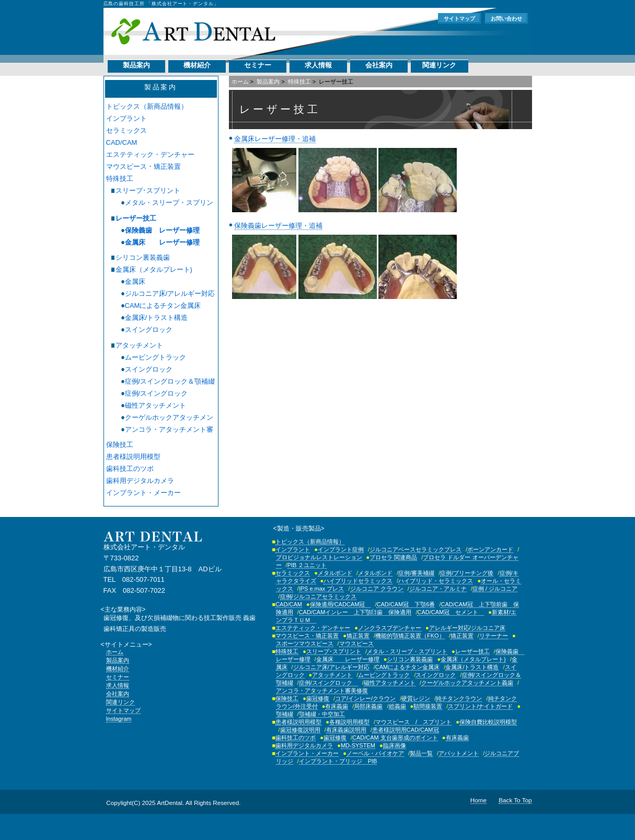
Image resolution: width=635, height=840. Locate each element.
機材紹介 (197, 65)
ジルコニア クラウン (377, 589)
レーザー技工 (136, 218)
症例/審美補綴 (416, 573)
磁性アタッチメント (155, 405)
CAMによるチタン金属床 (163, 306)
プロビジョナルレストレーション (319, 557)
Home (478, 800)
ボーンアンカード (490, 549)
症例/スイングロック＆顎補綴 (170, 381)
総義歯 (397, 706)
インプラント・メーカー (143, 493)
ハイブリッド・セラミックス (436, 581)
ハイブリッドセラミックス (358, 581)
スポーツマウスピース (305, 643)
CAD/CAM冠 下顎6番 (406, 604)
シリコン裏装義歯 (143, 257)
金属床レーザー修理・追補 (275, 139)
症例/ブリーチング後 (467, 573)
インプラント (126, 118)
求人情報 (318, 65)
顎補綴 (285, 714)
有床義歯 (337, 706)
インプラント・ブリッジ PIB (338, 761)
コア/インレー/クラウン (365, 698)
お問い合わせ (506, 19)
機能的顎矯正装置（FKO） (410, 636)
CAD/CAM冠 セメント (451, 612)
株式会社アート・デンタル (193, 31)
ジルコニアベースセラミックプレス (415, 549)
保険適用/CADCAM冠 (340, 604)
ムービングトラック (155, 357)
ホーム (240, 82)
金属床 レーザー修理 (162, 242)
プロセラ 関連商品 (393, 557)
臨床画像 (395, 745)
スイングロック (149, 330)
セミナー (258, 65)
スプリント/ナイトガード (480, 706)
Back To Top (515, 800)
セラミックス (126, 130)
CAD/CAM (122, 142)
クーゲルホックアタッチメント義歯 (169, 418)
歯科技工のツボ (130, 469)
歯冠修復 (318, 698)
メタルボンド (335, 573)
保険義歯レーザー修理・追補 (278, 226)
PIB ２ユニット (307, 565)
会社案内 (379, 65)
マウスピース (356, 643)
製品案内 (136, 65)
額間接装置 (428, 706)
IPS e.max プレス (322, 589)
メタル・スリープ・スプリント (169, 203)
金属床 (135, 281)
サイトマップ (459, 19)
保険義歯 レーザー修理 (162, 230)
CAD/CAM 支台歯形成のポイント (395, 738)
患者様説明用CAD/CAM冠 (406, 730)
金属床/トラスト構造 (157, 318)
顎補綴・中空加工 (322, 714)
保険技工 (120, 445)
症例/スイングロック (160, 393)
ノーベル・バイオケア (375, 753)
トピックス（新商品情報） (147, 106)
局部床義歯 (368, 706)
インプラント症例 (341, 549)
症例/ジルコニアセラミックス (318, 596)
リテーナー (494, 636)
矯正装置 (358, 636)
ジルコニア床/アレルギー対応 (170, 294)
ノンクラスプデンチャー (390, 628)
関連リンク (439, 65)
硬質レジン (416, 698)
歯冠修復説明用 (300, 730)
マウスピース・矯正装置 (143, 166)
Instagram (119, 719)
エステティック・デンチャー (150, 154)
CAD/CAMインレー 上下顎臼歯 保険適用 (355, 612)
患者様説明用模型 (133, 457)
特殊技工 (299, 82)
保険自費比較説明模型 (488, 722)
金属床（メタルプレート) (154, 269)
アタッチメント (139, 345)
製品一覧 (421, 753)
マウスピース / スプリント (413, 722)
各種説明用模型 (349, 722)
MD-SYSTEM (358, 745)
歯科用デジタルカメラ (140, 481)
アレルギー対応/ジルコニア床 (467, 628)
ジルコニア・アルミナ (438, 589)
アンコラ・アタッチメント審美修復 (169, 430)
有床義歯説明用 (346, 730)
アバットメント (459, 753)
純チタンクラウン (459, 698)
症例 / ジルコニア (495, 589)
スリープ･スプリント (148, 191)
